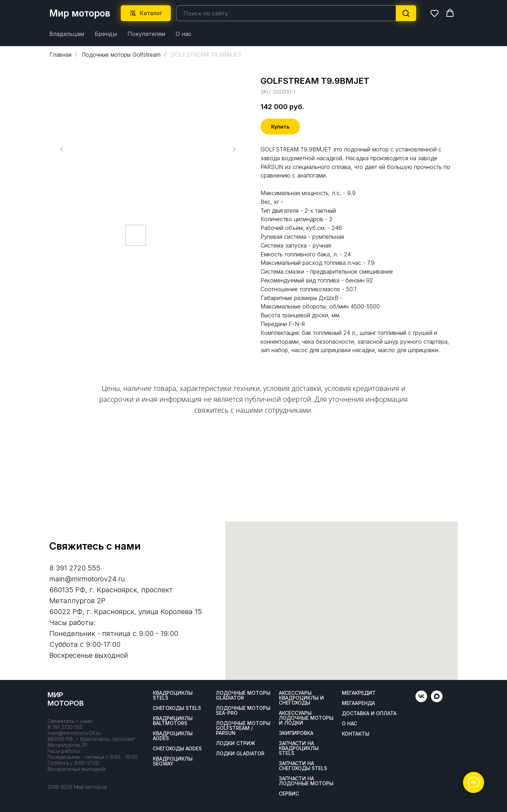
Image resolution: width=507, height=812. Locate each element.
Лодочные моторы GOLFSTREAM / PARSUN (243, 728)
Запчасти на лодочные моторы (306, 781)
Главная (60, 54)
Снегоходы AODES (177, 749)
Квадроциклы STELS (173, 695)
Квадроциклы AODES (173, 736)
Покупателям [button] (146, 34)
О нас (184, 34)
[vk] (421, 700)
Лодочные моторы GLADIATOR (243, 695)
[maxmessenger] (437, 700)
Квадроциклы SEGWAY (173, 761)
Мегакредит (359, 693)
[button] (434, 13)
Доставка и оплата (369, 713)
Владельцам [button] (67, 34)
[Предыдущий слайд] (62, 149)
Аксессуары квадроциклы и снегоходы (301, 698)
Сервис (289, 794)
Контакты (356, 734)
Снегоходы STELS (177, 708)
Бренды (106, 34)
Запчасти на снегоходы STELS (303, 766)
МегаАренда (358, 703)
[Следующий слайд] (234, 149)
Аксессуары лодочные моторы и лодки (306, 718)
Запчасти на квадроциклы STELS (299, 748)
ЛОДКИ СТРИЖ (236, 743)
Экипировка (296, 733)
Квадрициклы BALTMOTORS (173, 721)
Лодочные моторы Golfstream (121, 54)
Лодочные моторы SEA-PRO (243, 711)
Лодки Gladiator (240, 754)
